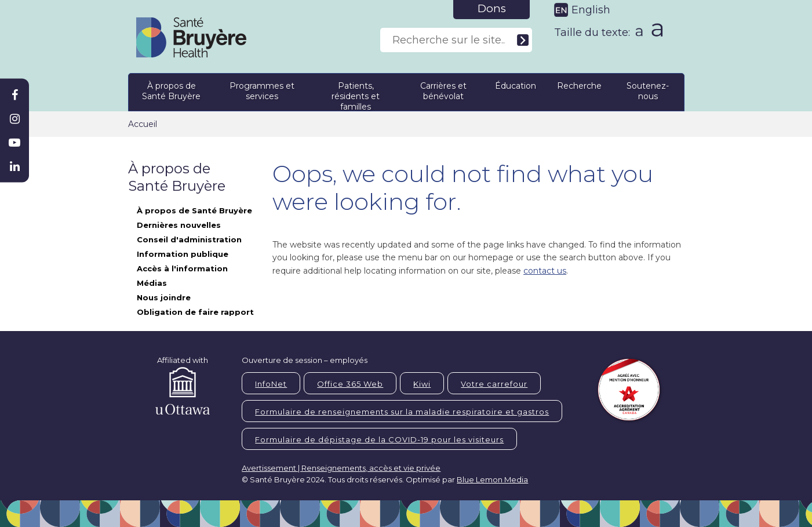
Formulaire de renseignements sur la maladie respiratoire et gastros (402, 412)
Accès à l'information (182, 268)
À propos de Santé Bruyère (171, 91)
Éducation (516, 86)
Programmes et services (262, 91)
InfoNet (271, 384)
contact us (545, 271)
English (591, 10)
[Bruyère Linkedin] (14, 166)
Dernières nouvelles (179, 225)
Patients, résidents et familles (356, 94)
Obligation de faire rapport (195, 312)
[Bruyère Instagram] (14, 119)
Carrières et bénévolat (443, 91)
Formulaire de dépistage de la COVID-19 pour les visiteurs (379, 439)
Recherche (579, 86)
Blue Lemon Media (492, 479)
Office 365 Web (350, 384)
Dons (492, 8)
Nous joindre (164, 297)
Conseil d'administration (189, 239)
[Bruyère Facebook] (14, 95)
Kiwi (422, 384)
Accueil (143, 124)
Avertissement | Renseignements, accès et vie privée (341, 468)
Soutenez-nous (648, 91)
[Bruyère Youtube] (14, 143)
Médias (152, 283)
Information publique (183, 254)
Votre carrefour (494, 384)
